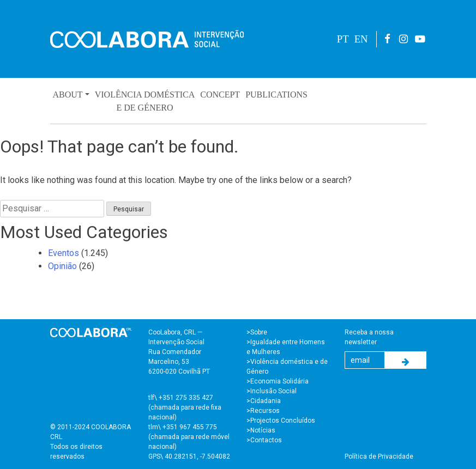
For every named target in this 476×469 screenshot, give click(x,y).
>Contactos (264, 440)
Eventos (64, 253)
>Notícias (261, 430)
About (68, 95)
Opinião (62, 266)
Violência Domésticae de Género (145, 101)
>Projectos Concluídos (281, 421)
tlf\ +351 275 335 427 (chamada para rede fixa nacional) (185, 407)
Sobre (259, 332)
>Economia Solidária (278, 381)
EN (361, 39)
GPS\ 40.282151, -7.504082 (189, 456)
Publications (276, 95)
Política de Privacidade (379, 456)
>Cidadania (264, 401)
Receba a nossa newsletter (369, 337)
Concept (220, 95)
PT (343, 39)
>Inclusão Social (272, 391)
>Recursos (263, 411)
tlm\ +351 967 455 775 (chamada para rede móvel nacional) (189, 437)
